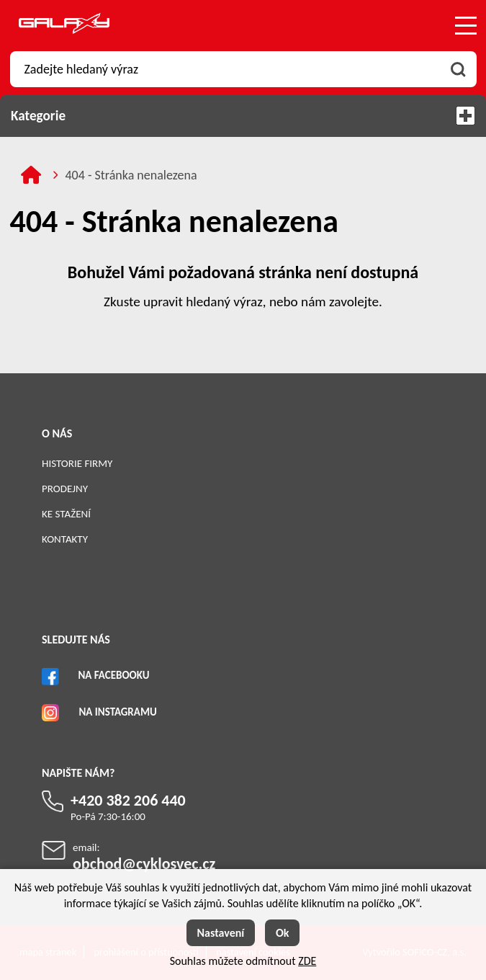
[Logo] (64, 26)
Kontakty (65, 539)
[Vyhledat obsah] (459, 69)
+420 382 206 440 (128, 800)
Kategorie (243, 116)
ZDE (307, 961)
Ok (283, 933)
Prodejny (65, 489)
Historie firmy (77, 463)
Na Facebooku (113, 675)
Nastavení (221, 933)
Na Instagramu (117, 712)
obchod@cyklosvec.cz (144, 864)
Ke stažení (66, 514)
